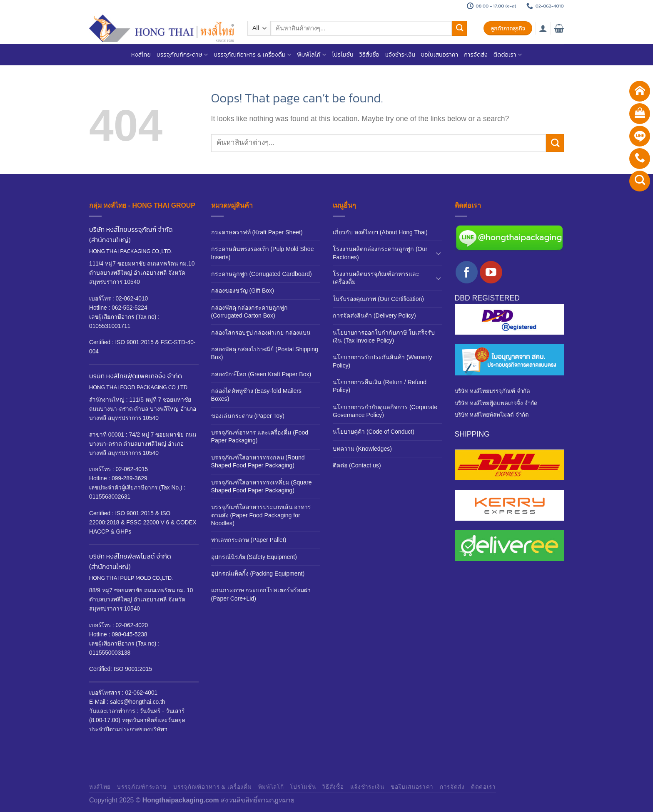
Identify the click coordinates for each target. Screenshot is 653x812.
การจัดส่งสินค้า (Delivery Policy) (374, 315)
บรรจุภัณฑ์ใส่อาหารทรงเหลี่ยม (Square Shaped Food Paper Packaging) (262, 486)
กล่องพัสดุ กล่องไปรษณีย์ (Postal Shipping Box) (265, 353)
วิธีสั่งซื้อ (369, 55)
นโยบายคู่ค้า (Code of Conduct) (374, 432)
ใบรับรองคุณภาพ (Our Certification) (378, 299)
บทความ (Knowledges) (362, 449)
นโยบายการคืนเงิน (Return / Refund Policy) (380, 386)
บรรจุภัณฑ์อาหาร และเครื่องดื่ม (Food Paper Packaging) (260, 436)
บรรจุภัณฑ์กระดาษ (182, 55)
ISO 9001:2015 (132, 669)
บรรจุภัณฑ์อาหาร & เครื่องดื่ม (252, 55)
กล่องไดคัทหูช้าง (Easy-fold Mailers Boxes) (257, 395)
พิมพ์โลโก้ (312, 55)
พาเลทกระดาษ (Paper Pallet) (249, 540)
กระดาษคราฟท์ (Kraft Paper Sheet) (257, 232)
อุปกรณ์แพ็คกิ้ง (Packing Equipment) (258, 574)
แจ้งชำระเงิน (400, 55)
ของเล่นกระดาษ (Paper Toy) (248, 416)
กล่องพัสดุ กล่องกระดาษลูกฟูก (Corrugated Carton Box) (250, 312)
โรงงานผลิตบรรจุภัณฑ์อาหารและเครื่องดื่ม (376, 278)
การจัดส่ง (476, 55)
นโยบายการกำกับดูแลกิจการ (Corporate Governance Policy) (385, 411)
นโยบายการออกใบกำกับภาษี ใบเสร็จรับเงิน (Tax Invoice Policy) (384, 336)
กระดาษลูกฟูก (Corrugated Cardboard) (262, 274)
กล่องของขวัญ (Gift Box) (243, 291)
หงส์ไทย (141, 55)
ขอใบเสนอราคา (440, 55)
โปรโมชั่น (343, 55)
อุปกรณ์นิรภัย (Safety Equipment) (254, 557)
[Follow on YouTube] (491, 272)
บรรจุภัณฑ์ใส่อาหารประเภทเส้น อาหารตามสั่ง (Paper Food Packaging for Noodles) (261, 515)
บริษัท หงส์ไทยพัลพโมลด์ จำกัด (492, 415)
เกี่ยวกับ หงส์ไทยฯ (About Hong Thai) (380, 232)
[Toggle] (438, 253)
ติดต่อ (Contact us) (357, 465)
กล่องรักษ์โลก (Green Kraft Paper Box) (261, 374)
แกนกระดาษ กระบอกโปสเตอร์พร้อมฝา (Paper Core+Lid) (261, 594)
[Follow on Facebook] (467, 272)
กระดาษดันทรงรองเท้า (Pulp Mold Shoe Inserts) (263, 253)
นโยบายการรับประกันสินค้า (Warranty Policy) (382, 361)
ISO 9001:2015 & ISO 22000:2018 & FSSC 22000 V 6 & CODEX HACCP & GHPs (143, 523)
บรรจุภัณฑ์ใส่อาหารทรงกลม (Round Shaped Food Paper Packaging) (258, 461)
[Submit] (459, 29)
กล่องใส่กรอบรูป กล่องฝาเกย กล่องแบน (261, 333)
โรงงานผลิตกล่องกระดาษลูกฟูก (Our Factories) (380, 253)
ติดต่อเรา (508, 55)
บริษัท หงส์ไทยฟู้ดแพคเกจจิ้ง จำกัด (496, 403)
